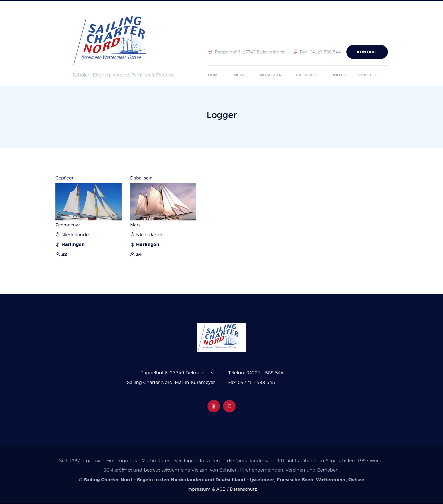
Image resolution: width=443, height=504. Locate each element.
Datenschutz (244, 490)
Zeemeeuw (68, 225)
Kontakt (367, 52)
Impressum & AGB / (207, 490)
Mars (135, 225)
